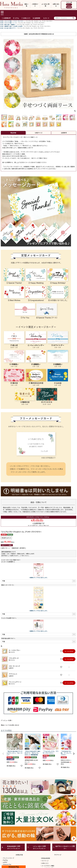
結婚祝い (13, 25)
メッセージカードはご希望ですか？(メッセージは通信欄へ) (11, 561)
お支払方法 (19, 855)
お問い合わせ (56, 5)
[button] (3, 754)
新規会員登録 (45, 858)
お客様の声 (6, 18)
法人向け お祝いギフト (10, 28)
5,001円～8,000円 (18, 26)
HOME (2, 21)
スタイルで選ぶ (8, 21)
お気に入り (26, 18)
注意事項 (64, 133)
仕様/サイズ (39, 133)
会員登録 (69, 7)
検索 (74, 18)
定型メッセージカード (8, 585)
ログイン (69, 5)
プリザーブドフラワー (19, 21)
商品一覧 (27, 5)
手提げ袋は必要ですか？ (8, 638)
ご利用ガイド (35, 5)
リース (15, 23)
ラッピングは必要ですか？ (9, 618)
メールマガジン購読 (47, 866)
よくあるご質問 (46, 5)
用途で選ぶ (7, 25)
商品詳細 (13, 133)
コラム (16, 18)
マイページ (58, 855)
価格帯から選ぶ (8, 26)
